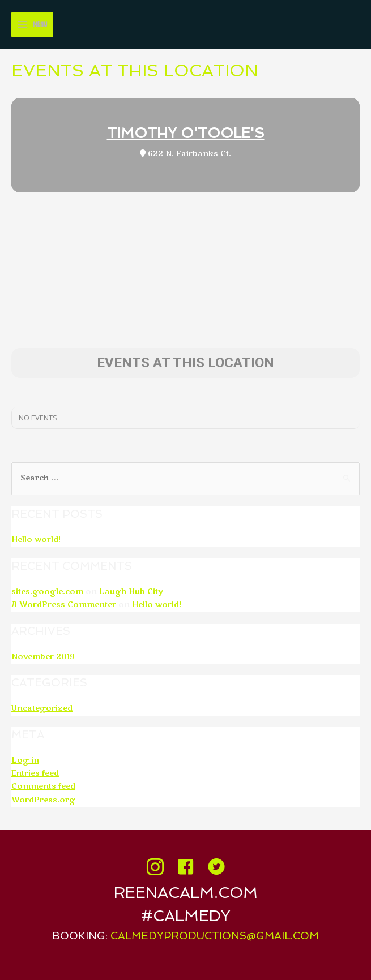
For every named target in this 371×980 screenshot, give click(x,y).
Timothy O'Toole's (186, 133)
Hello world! (36, 540)
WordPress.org (43, 800)
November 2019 (43, 657)
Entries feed (35, 773)
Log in (25, 760)
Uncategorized (42, 708)
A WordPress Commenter (64, 605)
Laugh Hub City (131, 592)
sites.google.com (47, 592)
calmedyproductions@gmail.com (215, 936)
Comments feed (43, 786)
